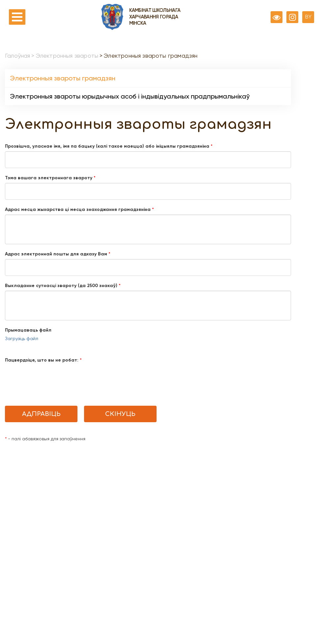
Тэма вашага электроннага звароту (50, 178)
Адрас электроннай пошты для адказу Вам (58, 254)
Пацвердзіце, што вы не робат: (43, 360)
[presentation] (55, 378)
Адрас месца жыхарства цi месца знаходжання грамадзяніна (79, 209)
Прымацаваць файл (28, 330)
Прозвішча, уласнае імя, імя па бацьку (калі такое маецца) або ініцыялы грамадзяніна (109, 146)
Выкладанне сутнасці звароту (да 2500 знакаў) (63, 286)
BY (308, 17)
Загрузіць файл (22, 338)
